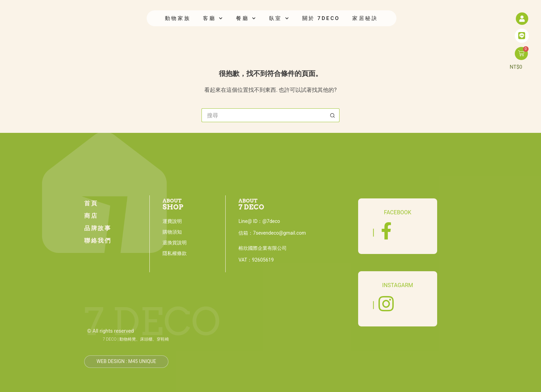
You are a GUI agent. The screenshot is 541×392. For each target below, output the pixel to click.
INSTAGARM (398, 285)
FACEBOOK (398, 212)
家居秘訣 (365, 18)
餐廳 (246, 18)
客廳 (213, 18)
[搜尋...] (264, 115)
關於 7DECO (321, 18)
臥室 (279, 18)
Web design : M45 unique (126, 361)
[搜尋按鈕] (333, 115)
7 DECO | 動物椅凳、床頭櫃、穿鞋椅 (136, 339)
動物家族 (178, 18)
